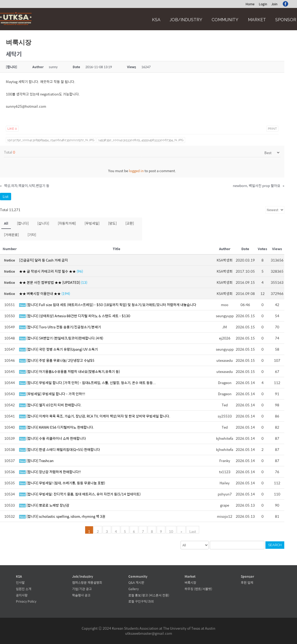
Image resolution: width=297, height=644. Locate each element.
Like (12, 129)
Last (192, 531)
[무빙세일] (92, 223)
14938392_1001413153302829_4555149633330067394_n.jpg (141, 140)
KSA (156, 20)
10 (172, 531)
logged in (136, 171)
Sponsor (286, 20)
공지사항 (22, 595)
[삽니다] (43, 223)
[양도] (112, 223)
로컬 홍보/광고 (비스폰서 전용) (149, 595)
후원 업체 (247, 582)
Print (272, 129)
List (6, 196)
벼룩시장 (190, 582)
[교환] (130, 223)
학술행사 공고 (81, 595)
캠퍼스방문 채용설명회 (87, 582)
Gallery (134, 589)
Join (274, 4)
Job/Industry (186, 20)
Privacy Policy (26, 601)
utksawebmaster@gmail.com (149, 633)
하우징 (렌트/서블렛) (198, 589)
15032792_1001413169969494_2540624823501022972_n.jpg (51, 140)
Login (263, 4)
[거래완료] (11, 235)
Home (250, 4)
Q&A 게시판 (136, 582)
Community (225, 20)
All (6, 223)
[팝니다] (23, 223)
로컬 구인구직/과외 (141, 601)
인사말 (20, 582)
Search (275, 545)
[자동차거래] (67, 223)
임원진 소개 (24, 589)
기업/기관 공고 (82, 589)
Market (257, 20)
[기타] (32, 235)
